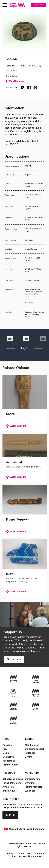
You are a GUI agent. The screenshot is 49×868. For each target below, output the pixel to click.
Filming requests (34, 787)
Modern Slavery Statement (30, 854)
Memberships (32, 745)
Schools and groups (13, 779)
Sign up (10, 815)
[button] (10, 340)
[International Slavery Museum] (14, 692)
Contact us (8, 757)
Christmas (30, 783)
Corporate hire (32, 779)
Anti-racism (8, 787)
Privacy (11, 854)
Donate (29, 757)
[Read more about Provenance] (34, 296)
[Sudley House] (36, 706)
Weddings (30, 791)
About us (7, 745)
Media (6, 753)
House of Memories (13, 783)
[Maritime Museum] (36, 692)
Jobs (5, 749)
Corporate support (34, 749)
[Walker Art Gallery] (14, 706)
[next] (38, 348)
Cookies (12, 856)
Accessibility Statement (31, 856)
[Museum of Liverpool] (14, 679)
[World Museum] (36, 679)
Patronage (30, 753)
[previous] (11, 348)
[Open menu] (5, 5)
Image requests (11, 791)
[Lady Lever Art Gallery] (14, 720)
